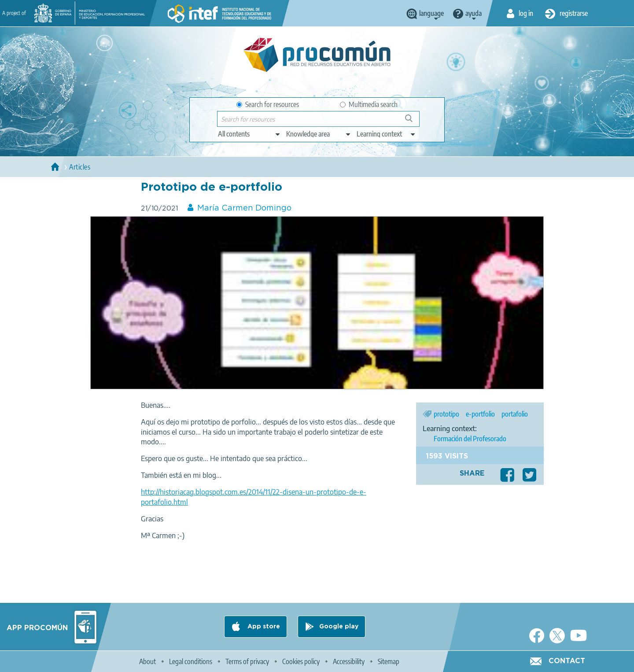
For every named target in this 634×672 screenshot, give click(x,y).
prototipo (446, 414)
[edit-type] (249, 134)
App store (263, 627)
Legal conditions (191, 661)
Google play (339, 627)
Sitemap (389, 661)
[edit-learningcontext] (386, 134)
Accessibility (349, 661)
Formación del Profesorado (470, 439)
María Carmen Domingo (244, 208)
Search (413, 122)
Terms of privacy (247, 661)
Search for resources (268, 104)
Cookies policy (301, 661)
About (147, 661)
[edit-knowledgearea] (319, 134)
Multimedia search (369, 104)
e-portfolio (480, 414)
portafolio (515, 414)
